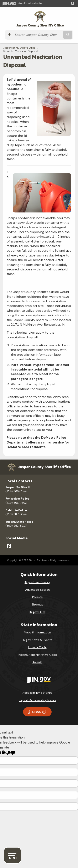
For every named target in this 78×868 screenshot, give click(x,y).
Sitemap (37, 604)
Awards (37, 662)
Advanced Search (37, 590)
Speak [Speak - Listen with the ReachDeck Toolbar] (37, 712)
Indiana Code (37, 647)
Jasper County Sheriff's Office (40, 25)
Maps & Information (37, 632)
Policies (37, 597)
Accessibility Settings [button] (37, 693)
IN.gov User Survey (37, 582)
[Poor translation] (10, 753)
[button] (73, 3)
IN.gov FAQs (37, 612)
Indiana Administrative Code (37, 655)
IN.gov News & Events (37, 640)
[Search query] (38, 35)
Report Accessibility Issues (37, 700)
